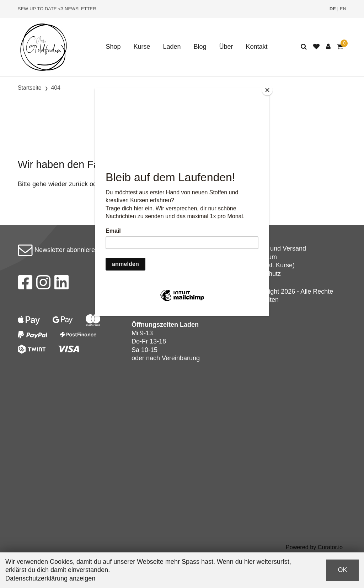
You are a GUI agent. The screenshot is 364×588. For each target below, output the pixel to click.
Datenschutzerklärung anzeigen (50, 578)
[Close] (267, 90)
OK (342, 570)
